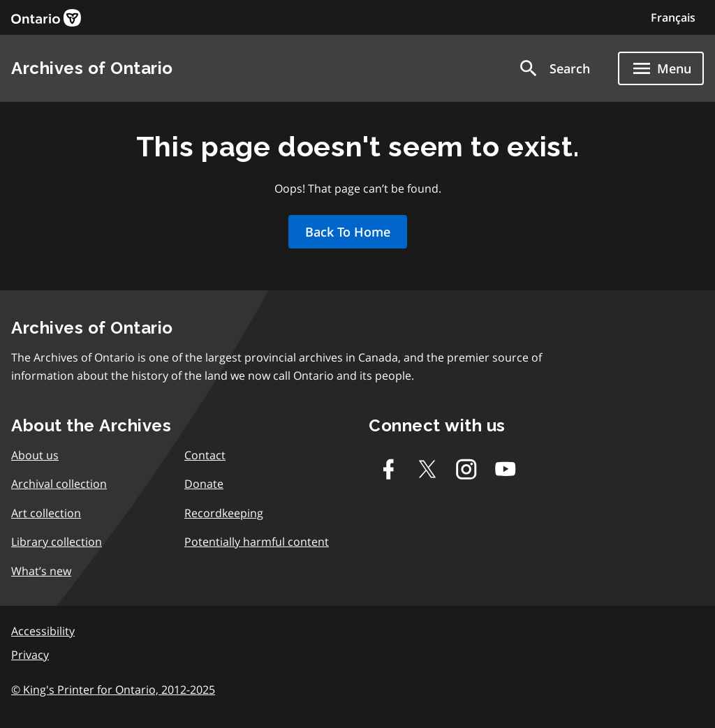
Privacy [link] (30, 655)
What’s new (41, 571)
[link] (46, 18)
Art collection (46, 513)
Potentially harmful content (257, 542)
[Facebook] (388, 469)
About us (35, 455)
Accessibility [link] (43, 631)
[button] (554, 68)
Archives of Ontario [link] (92, 68)
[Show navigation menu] (661, 68)
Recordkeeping (224, 513)
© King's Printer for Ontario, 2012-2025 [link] (113, 690)
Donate (204, 484)
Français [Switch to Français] (673, 17)
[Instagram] (466, 469)
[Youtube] (506, 469)
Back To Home (348, 232)
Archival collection (59, 484)
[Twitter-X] (427, 469)
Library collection (57, 542)
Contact (205, 455)
